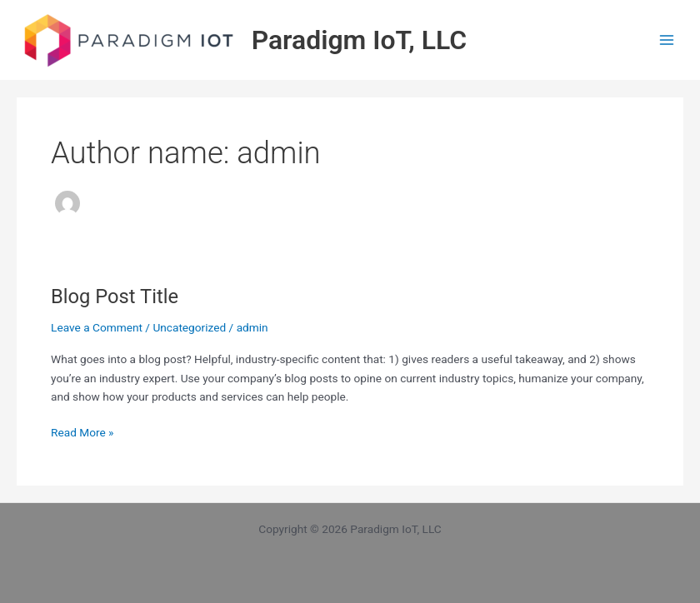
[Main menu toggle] (667, 40)
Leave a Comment (97, 327)
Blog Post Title (115, 297)
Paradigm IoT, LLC (359, 40)
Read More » (82, 431)
